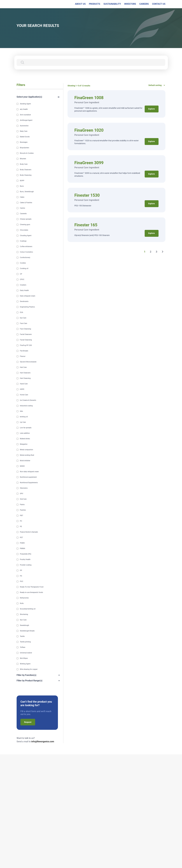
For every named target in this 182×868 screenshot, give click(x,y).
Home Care (24, 395)
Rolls (22, 604)
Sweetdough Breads (27, 631)
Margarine (24, 444)
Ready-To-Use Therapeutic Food (32, 587)
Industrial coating (26, 406)
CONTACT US (159, 4)
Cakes (22, 197)
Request (28, 722)
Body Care (24, 164)
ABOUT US (80, 4)
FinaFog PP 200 (26, 345)
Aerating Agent (25, 104)
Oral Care (23, 499)
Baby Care (24, 131)
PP (21, 571)
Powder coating (26, 565)
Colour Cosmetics (26, 252)
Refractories (24, 598)
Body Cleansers (26, 170)
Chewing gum (25, 225)
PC (21, 521)
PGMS (22, 543)
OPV (22, 494)
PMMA (23, 549)
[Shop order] (156, 85)
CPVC (22, 280)
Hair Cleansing (25, 378)
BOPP (22, 181)
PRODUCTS (95, 4)
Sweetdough (25, 625)
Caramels (23, 214)
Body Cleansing (26, 175)
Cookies (23, 263)
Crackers (23, 285)
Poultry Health (25, 560)
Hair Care (23, 367)
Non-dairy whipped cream (29, 472)
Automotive (24, 126)
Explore (152, 109)
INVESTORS (130, 4)
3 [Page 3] (157, 252)
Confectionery (25, 258)
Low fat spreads (26, 428)
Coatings (23, 241)
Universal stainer (26, 653)
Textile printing (25, 642)
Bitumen (23, 159)
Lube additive (25, 433)
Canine (22, 208)
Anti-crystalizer (25, 115)
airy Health (24, 109)
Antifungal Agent (26, 120)
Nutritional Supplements (29, 483)
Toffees (23, 647)
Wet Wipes (24, 658)
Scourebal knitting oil (28, 609)
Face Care (23, 324)
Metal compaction (26, 450)
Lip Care (23, 422)
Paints (22, 505)
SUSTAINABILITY (112, 4)
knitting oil (24, 417)
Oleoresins (24, 488)
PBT (21, 516)
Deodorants (24, 302)
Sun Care (23, 620)
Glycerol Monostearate (28, 362)
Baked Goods (25, 137)
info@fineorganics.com (43, 742)
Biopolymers (25, 148)
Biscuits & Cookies (27, 153)
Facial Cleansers (26, 334)
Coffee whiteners (26, 247)
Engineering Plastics (27, 307)
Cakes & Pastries (26, 203)
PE (21, 527)
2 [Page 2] (151, 252)
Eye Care (23, 318)
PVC (22, 582)
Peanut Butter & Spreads (29, 532)
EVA (21, 313)
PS (21, 576)
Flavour (23, 356)
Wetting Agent (25, 664)
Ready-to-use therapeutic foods (31, 593)
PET (21, 538)
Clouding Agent (26, 236)
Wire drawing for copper (29, 669)
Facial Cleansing (26, 340)
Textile (22, 636)
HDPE (22, 389)
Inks (21, 411)
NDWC (22, 466)
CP (21, 274)
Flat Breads (24, 351)
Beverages (24, 142)
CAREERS (144, 4)
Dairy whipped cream (28, 296)
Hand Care (24, 384)
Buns (22, 186)
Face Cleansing (25, 329)
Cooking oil (24, 269)
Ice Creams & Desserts (28, 400)
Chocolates (24, 230)
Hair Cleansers (25, 373)
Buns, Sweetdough (27, 192)
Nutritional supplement (28, 477)
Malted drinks (25, 439)
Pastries (23, 510)
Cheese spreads (26, 219)
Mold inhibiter (25, 461)
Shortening (24, 614)
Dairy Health (24, 291)
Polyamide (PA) (26, 554)
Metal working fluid (27, 455)
